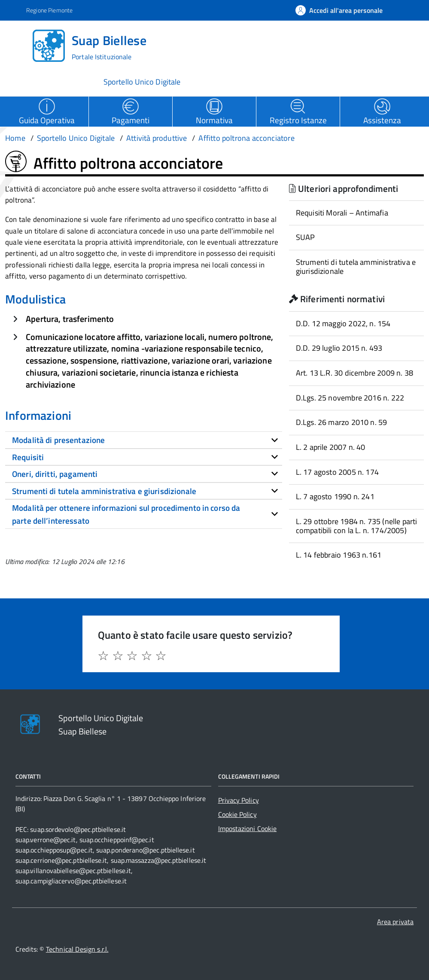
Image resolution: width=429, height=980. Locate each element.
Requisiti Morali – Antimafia (342, 213)
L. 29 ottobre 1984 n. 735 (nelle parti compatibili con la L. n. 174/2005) (357, 526)
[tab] (144, 440)
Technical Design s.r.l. (77, 949)
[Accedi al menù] (18, 45)
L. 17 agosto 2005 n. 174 (337, 472)
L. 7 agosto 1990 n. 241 (335, 496)
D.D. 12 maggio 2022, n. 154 (343, 323)
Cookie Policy (237, 814)
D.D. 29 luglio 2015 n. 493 (339, 348)
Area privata (395, 922)
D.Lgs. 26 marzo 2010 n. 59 (342, 422)
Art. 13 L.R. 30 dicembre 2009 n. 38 (354, 373)
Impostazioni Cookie (248, 828)
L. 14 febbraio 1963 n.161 (339, 555)
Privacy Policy (239, 800)
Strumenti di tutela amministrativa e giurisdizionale (356, 267)
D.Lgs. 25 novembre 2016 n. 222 (350, 398)
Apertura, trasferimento (70, 319)
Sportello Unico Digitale (142, 82)
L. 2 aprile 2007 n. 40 (331, 447)
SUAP (306, 237)
